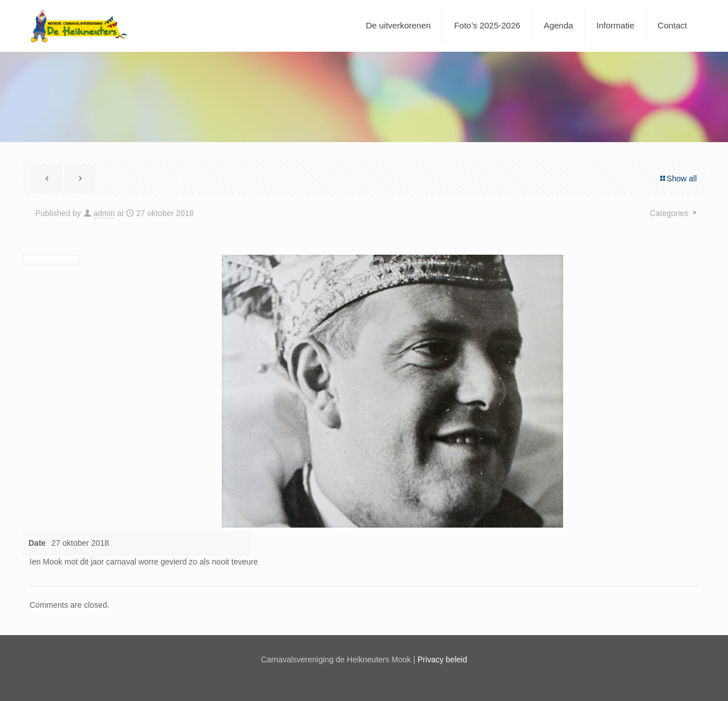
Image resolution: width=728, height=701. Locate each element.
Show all (678, 179)
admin (104, 213)
